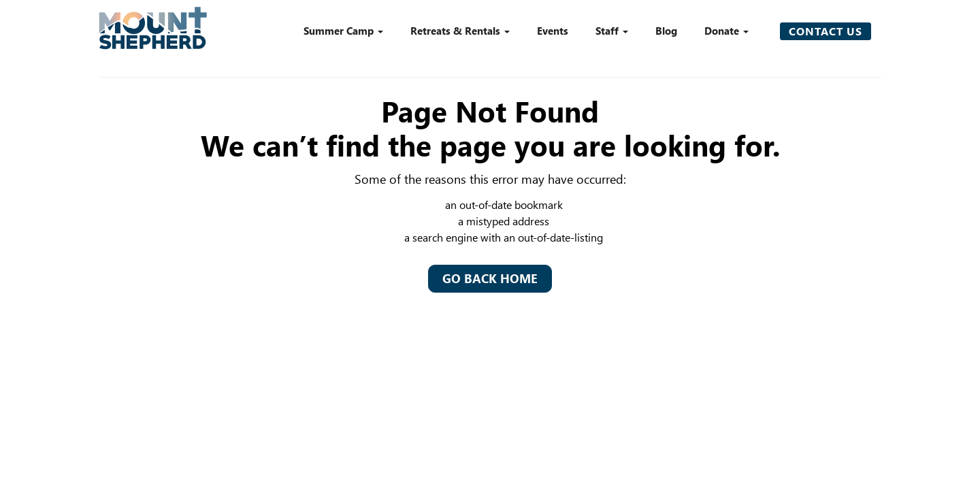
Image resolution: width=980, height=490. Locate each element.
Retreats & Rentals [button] (460, 31)
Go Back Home (490, 278)
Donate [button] (726, 31)
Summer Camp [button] (343, 31)
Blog (666, 31)
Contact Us (826, 31)
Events (553, 31)
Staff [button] (612, 31)
